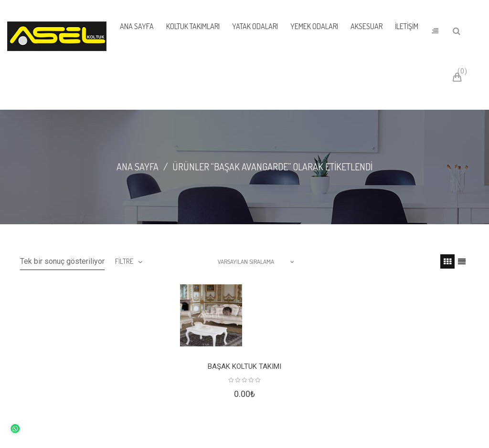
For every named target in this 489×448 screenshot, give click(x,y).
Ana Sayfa (138, 167)
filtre (124, 261)
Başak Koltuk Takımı (244, 366)
